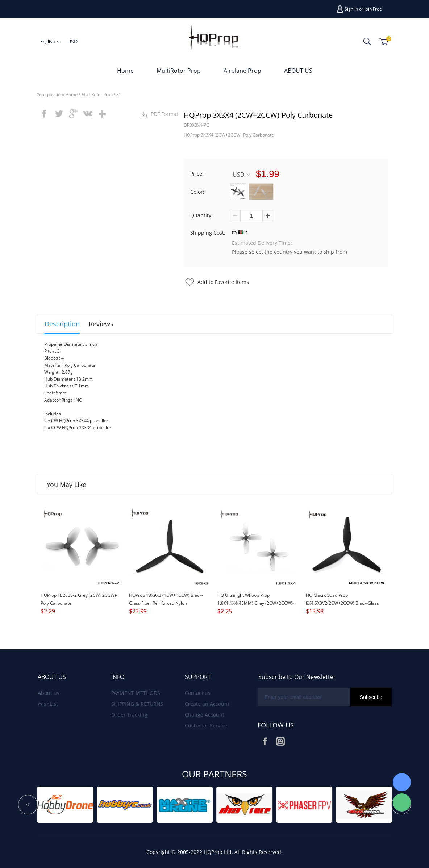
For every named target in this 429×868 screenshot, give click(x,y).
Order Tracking (129, 715)
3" (118, 94)
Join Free (373, 9)
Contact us (198, 693)
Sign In (351, 9)
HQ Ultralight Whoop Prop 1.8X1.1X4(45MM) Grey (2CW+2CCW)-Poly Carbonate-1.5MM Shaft (256, 603)
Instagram (280, 741)
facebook (44, 114)
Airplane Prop (242, 71)
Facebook (265, 741)
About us (49, 693)
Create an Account (207, 704)
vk (88, 114)
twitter (59, 114)
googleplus (73, 114)
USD (241, 174)
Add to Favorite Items (223, 282)
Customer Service (206, 726)
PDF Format (164, 114)
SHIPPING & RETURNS (137, 704)
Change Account (205, 715)
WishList (48, 704)
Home (125, 71)
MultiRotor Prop (179, 71)
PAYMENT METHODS (136, 693)
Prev (28, 805)
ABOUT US (298, 71)
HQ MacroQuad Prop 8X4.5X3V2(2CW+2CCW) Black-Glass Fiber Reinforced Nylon (342, 603)
